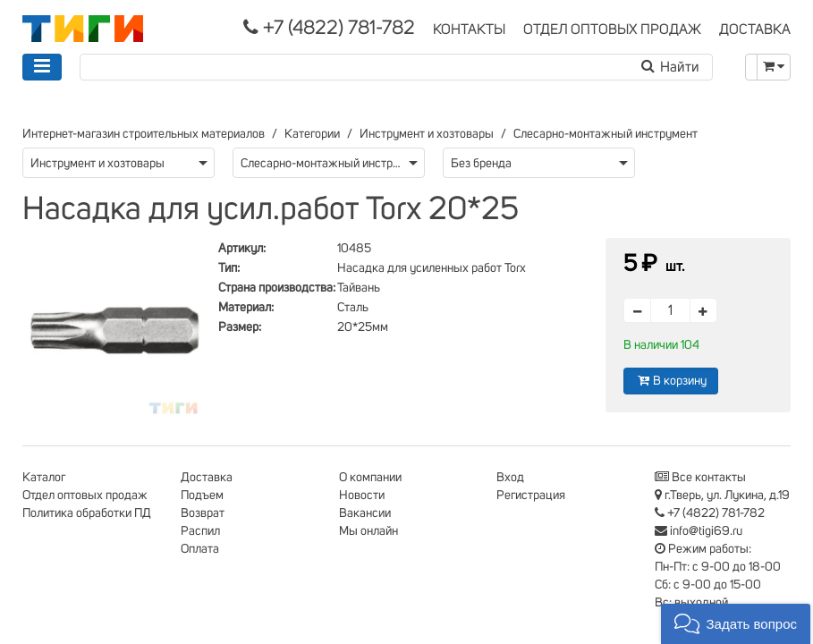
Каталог (44, 478)
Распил (200, 531)
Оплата (200, 549)
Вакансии (365, 513)
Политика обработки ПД (87, 513)
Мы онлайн (368, 531)
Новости (362, 496)
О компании (370, 478)
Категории (312, 134)
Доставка (207, 478)
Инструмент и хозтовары (427, 134)
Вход (510, 478)
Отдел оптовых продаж (85, 496)
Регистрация (531, 496)
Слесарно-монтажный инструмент (606, 134)
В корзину (671, 381)
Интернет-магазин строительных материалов (144, 134)
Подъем (202, 496)
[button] (736, 624)
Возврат (203, 513)
